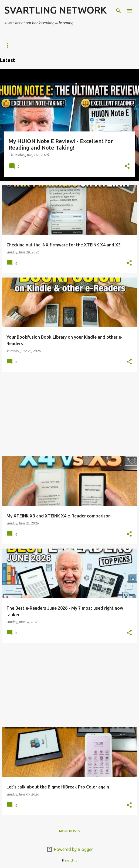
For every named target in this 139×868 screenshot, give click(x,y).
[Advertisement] (69, 414)
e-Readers (14, 45)
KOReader (44, 45)
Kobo (94, 45)
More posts (70, 831)
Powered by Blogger (70, 849)
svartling (71, 860)
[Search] (118, 11)
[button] (127, 167)
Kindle (71, 45)
